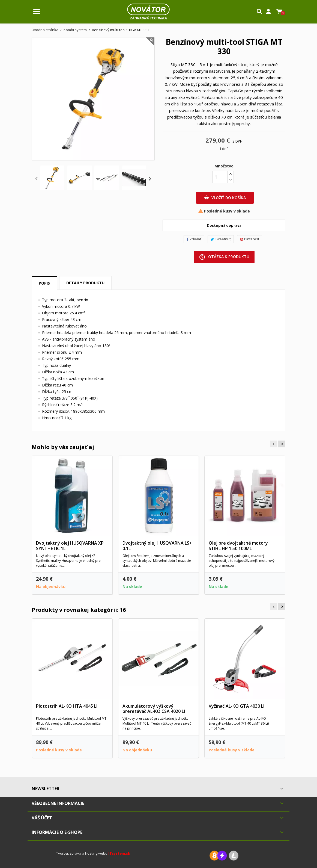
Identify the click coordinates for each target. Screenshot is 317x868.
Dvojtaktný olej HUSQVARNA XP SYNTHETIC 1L (70, 546)
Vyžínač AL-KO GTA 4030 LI (237, 706)
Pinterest (250, 239)
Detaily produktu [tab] (85, 283)
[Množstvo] (220, 177)
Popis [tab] (44, 283)
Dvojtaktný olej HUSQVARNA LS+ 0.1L (157, 546)
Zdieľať (194, 239)
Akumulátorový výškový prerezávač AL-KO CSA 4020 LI (154, 709)
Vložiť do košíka (225, 198)
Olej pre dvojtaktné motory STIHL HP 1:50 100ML (238, 546)
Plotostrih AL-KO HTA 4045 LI (67, 706)
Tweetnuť (221, 239)
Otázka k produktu (224, 257)
